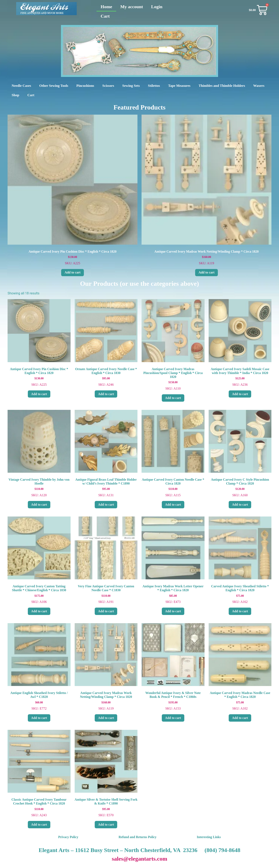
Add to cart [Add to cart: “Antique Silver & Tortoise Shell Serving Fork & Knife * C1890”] (106, 824)
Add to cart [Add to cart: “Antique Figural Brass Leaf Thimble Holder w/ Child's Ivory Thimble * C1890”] (106, 505)
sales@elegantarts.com (140, 859)
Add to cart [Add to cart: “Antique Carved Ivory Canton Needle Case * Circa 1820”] (173, 505)
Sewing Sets (131, 86)
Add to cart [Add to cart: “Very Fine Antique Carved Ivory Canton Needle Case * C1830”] (106, 611)
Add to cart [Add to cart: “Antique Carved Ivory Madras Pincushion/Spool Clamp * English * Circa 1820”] (173, 398)
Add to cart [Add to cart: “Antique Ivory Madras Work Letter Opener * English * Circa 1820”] (173, 611)
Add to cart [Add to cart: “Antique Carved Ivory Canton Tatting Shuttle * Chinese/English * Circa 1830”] (39, 611)
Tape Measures (179, 86)
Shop (15, 95)
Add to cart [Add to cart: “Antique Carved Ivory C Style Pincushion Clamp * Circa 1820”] (240, 505)
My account (132, 7)
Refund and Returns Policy (138, 837)
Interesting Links (209, 837)
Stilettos (154, 86)
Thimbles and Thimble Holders (222, 86)
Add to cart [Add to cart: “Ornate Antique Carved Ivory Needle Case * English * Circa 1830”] (106, 394)
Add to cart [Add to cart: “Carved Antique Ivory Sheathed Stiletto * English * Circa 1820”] (240, 611)
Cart (105, 16)
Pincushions (85, 86)
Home (106, 7)
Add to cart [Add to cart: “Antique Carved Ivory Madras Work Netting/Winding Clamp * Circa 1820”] (206, 272)
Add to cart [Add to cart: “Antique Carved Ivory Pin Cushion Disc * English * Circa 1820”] (72, 272)
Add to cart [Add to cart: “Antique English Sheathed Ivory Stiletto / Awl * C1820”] (39, 718)
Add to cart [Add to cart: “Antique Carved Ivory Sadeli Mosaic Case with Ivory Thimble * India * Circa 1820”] (240, 394)
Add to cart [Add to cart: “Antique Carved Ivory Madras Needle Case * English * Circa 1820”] (240, 718)
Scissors (108, 86)
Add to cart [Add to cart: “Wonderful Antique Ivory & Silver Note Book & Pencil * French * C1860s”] (173, 718)
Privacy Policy (68, 837)
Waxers (259, 86)
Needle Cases (21, 86)
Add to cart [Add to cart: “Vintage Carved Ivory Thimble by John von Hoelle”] (39, 505)
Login (157, 7)
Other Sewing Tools (54, 86)
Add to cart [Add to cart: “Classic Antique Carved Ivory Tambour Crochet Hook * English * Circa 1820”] (39, 824)
